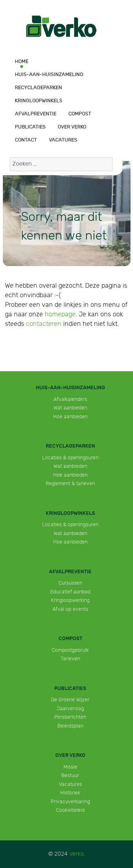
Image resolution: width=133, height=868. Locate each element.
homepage (60, 314)
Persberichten (70, 717)
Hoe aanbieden (70, 417)
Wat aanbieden (70, 408)
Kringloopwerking (70, 600)
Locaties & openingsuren (70, 458)
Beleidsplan (70, 726)
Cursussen (70, 583)
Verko (76, 854)
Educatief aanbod (70, 592)
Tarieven (70, 659)
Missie (70, 767)
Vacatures (70, 784)
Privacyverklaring (70, 802)
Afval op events (70, 609)
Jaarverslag (70, 709)
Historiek (70, 793)
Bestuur (70, 775)
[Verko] (61, 27)
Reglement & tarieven (70, 484)
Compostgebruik (70, 650)
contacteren (44, 324)
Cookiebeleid (70, 810)
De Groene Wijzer (70, 700)
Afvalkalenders (70, 399)
